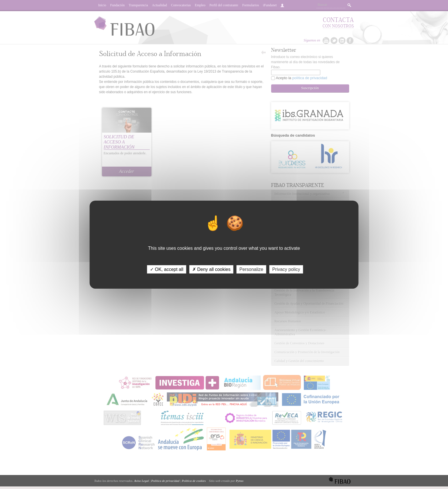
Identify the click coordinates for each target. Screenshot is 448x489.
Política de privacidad (165, 481)
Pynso (240, 481)
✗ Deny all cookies (211, 269)
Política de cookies (194, 481)
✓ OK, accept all (167, 269)
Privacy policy (286, 269)
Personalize (251, 269)
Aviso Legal (141, 481)
